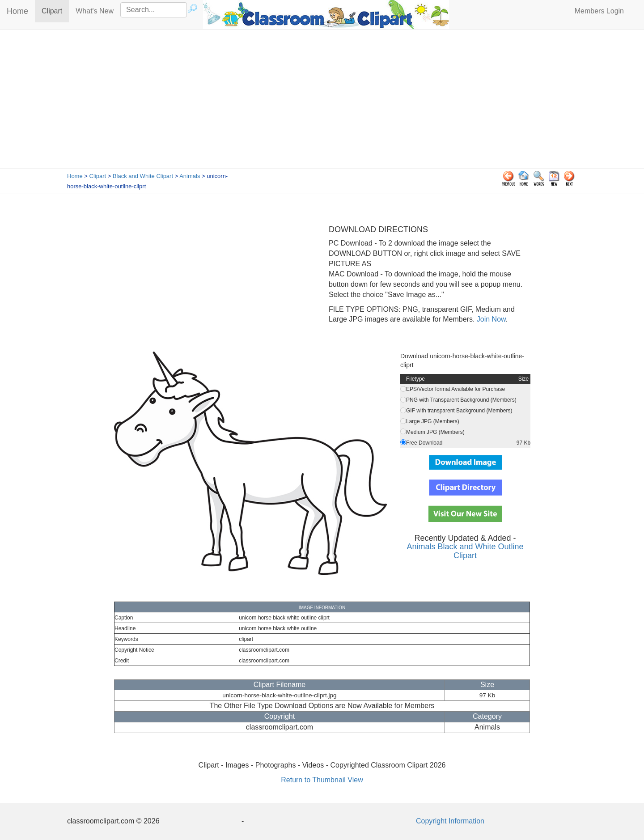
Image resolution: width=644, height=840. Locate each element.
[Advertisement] (322, 101)
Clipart (55, 11)
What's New (95, 11)
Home (17, 11)
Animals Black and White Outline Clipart (465, 551)
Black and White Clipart (143, 176)
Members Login (599, 11)
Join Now (490, 319)
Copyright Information (450, 821)
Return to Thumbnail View (322, 780)
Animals (190, 176)
